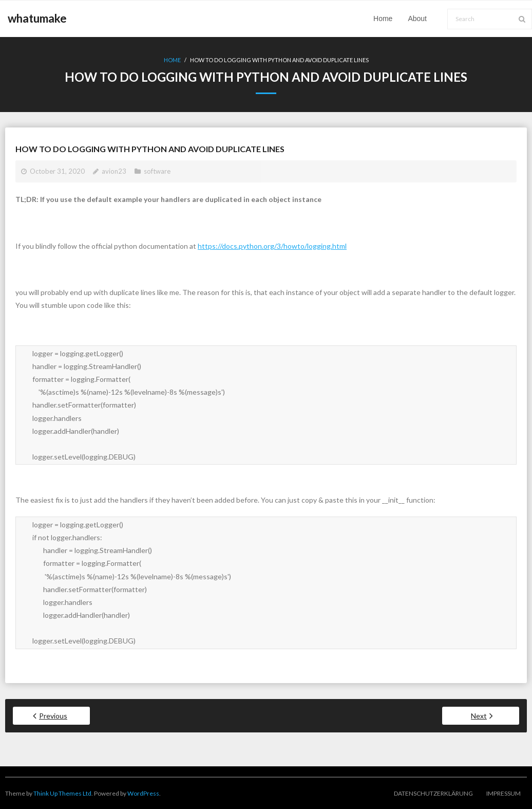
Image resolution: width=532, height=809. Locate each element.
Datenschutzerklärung (433, 793)
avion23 (114, 171)
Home (172, 60)
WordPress (143, 793)
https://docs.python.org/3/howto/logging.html (272, 246)
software (157, 171)
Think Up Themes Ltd (62, 793)
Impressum (503, 793)
